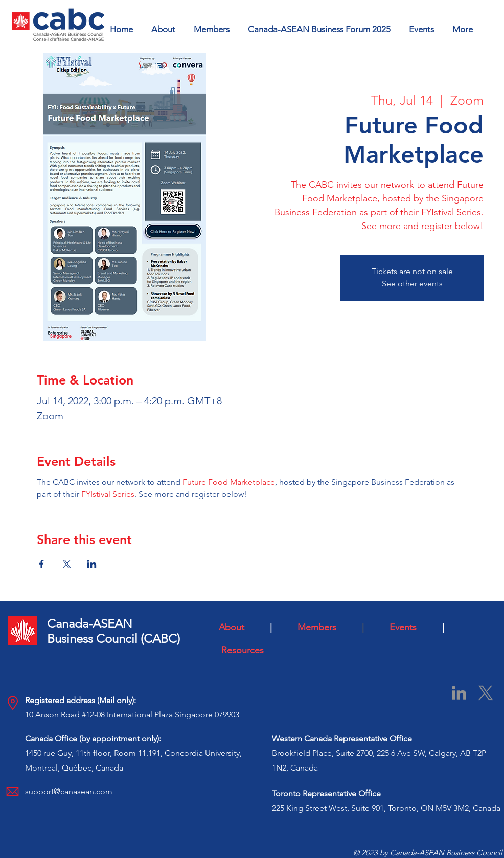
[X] (486, 693)
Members (327, 627)
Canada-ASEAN (90, 624)
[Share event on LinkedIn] (92, 564)
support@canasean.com (69, 791)
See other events (412, 284)
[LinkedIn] (459, 693)
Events (412, 627)
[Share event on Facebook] (42, 564)
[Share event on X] (67, 564)
